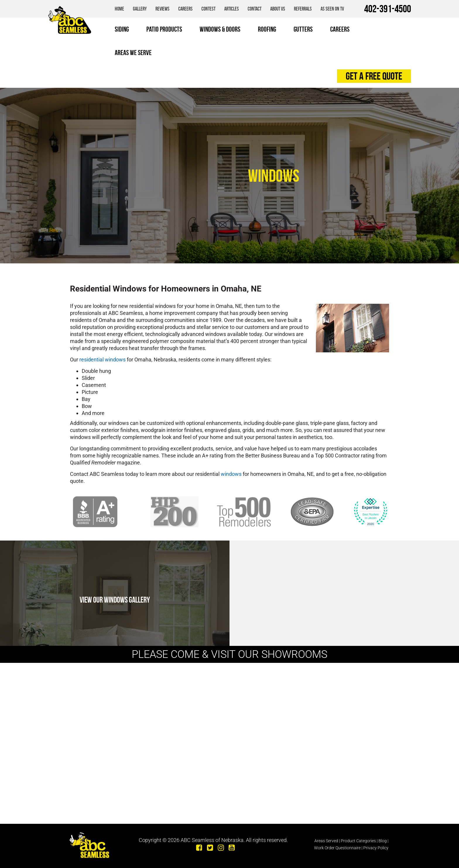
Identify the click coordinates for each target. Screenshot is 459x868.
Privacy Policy (376, 848)
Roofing (267, 29)
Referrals (303, 9)
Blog (383, 841)
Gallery (140, 9)
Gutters (303, 29)
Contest (208, 9)
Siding (122, 29)
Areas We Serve (133, 53)
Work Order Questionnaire (337, 848)
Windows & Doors (220, 29)
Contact (255, 9)
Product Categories (358, 841)
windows (231, 474)
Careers (185, 9)
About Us (278, 9)
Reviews (162, 9)
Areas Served (326, 841)
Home (119, 9)
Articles (232, 9)
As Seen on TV (332, 9)
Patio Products (164, 29)
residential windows (102, 360)
